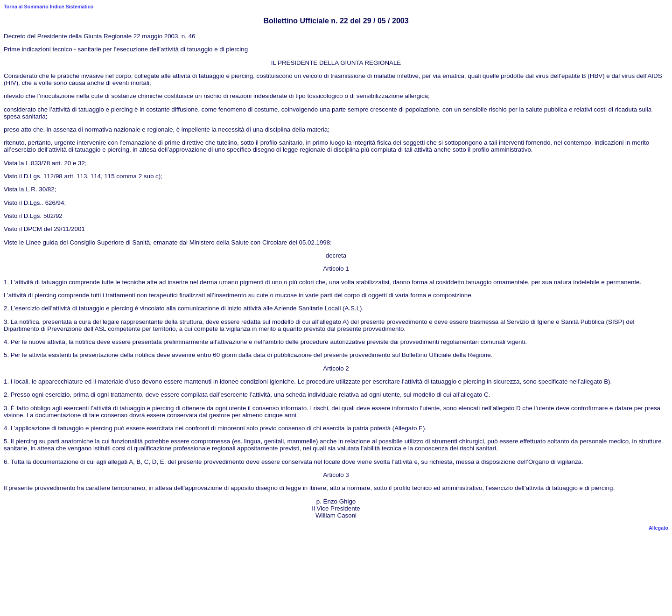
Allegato (658, 528)
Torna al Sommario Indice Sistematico (49, 7)
